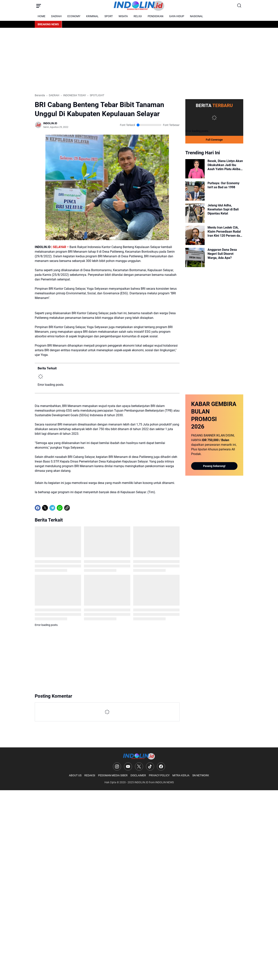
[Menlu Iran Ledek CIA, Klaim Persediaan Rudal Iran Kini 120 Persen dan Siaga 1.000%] (195, 235)
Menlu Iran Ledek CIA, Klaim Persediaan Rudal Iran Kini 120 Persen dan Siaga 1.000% (225, 232)
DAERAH (56, 16)
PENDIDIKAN (156, 16)
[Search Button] (239, 6)
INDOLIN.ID (141, 782)
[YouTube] (128, 766)
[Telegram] (52, 508)
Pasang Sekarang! (214, 466)
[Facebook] (38, 508)
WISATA (123, 16)
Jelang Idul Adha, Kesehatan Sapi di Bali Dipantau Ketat (223, 209)
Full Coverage (214, 140)
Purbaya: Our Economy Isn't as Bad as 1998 (223, 185)
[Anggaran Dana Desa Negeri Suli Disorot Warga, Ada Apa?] (195, 257)
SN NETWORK (201, 775)
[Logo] (139, 756)
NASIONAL (197, 16)
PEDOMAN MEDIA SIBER (113, 775)
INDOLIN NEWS (164, 782)
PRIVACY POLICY (159, 775)
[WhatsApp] (60, 508)
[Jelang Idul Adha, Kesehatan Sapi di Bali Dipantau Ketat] (195, 213)
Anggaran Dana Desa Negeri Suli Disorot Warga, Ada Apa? (222, 254)
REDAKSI (90, 775)
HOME (42, 16)
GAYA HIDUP (177, 16)
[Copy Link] (67, 508)
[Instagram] (117, 766)
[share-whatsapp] (74, 508)
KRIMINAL (92, 16)
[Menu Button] (39, 6)
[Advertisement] (139, 61)
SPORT (109, 16)
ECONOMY (74, 16)
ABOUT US (75, 775)
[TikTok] (150, 766)
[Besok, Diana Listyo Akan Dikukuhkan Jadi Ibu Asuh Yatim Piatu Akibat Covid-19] (195, 169)
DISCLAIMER (138, 775)
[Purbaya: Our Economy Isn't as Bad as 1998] (195, 191)
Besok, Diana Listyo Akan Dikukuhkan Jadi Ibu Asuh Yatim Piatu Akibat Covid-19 (225, 165)
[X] (45, 508)
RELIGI (138, 16)
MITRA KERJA (181, 775)
